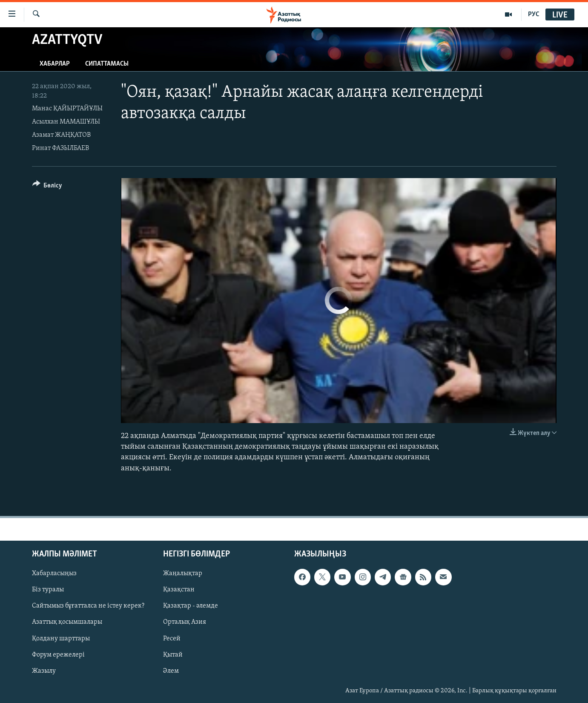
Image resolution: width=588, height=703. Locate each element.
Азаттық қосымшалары (67, 622)
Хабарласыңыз (54, 573)
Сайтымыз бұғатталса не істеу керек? (88, 606)
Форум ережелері (58, 654)
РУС (534, 14)
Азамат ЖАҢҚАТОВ (61, 135)
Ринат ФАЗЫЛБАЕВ (60, 148)
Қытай (173, 654)
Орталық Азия (185, 622)
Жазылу (44, 671)
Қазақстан (179, 590)
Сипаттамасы (107, 64)
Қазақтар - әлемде (191, 606)
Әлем (171, 671)
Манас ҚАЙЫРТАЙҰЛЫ (67, 109)
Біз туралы (48, 590)
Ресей (172, 638)
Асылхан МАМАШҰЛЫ (66, 122)
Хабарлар (55, 64)
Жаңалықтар (183, 573)
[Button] (47, 187)
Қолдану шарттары (61, 638)
